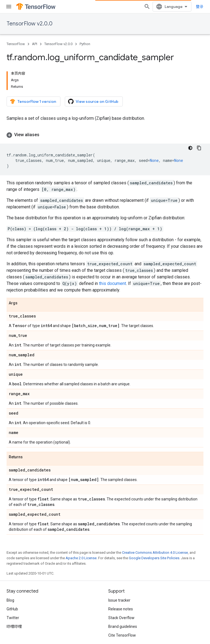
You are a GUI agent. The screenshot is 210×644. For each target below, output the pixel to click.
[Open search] (198, 7)
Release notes (121, 581)
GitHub (12, 581)
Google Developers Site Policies (154, 530)
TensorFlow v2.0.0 (30, 24)
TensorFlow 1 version (33, 81)
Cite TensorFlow (122, 608)
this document (113, 256)
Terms (12, 628)
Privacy (29, 628)
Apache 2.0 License (81, 530)
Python (85, 44)
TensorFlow (16, 44)
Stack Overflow (121, 590)
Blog (10, 573)
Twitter (13, 590)
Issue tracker (119, 573)
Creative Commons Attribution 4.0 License (155, 525)
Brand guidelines (123, 599)
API (35, 44)
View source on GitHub (93, 81)
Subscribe (93, 639)
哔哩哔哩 (14, 599)
